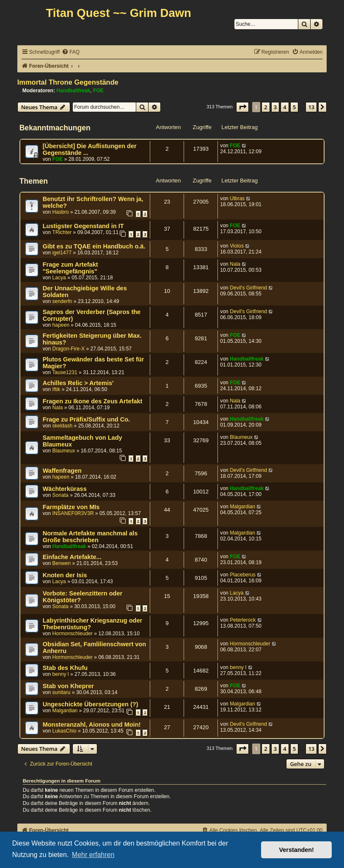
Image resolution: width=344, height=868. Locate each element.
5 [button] (294, 107)
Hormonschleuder (73, 634)
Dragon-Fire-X (69, 349)
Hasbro (61, 212)
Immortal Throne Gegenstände (68, 82)
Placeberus (243, 575)
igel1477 (62, 253)
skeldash (63, 426)
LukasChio (65, 731)
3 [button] (275, 107)
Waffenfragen (62, 471)
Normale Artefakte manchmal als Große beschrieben (90, 537)
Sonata (61, 495)
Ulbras (237, 198)
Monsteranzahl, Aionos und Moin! (92, 725)
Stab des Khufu (65, 668)
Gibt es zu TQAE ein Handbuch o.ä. (94, 246)
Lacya (59, 278)
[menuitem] (71, 52)
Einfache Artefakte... (72, 557)
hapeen (61, 325)
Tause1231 (65, 372)
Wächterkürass (65, 489)
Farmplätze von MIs (71, 507)
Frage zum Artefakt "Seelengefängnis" (70, 268)
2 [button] (266, 107)
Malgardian (242, 507)
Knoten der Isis (65, 575)
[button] (242, 107)
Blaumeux (64, 451)
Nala (235, 264)
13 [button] (311, 107)
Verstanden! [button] (297, 850)
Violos (237, 246)
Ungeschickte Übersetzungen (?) (91, 704)
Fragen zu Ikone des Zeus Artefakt (93, 401)
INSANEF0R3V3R (73, 513)
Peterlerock (243, 620)
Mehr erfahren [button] (93, 855)
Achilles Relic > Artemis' (78, 383)
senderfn (62, 301)
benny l (61, 674)
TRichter (62, 232)
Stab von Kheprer (68, 686)
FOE (98, 91)
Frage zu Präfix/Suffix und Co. (86, 419)
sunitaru (62, 692)
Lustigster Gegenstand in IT (83, 226)
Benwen (62, 563)
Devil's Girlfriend (248, 288)
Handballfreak (73, 91)
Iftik (56, 389)
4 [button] (285, 107)
